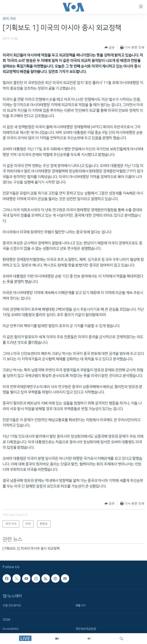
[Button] (109, 47)
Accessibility (11, 629)
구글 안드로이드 (12, 605)
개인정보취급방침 (86, 629)
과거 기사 (9, 19)
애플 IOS (81, 605)
